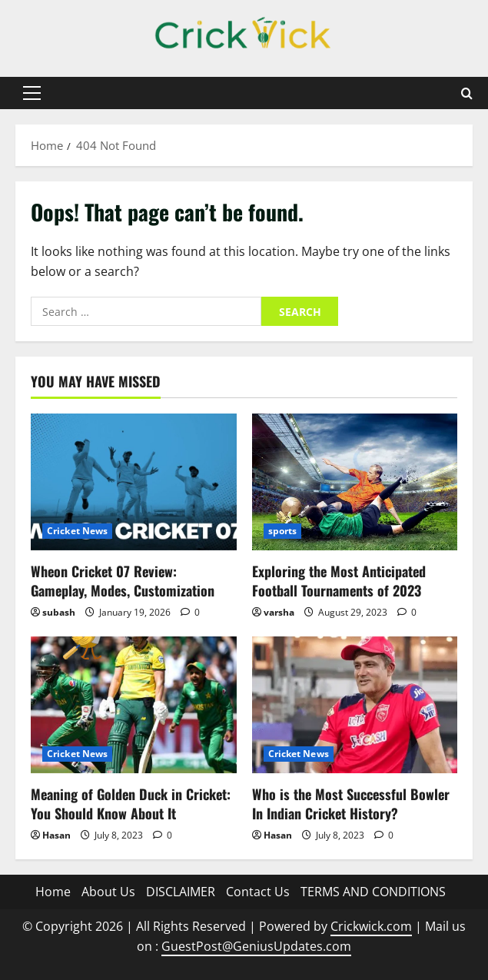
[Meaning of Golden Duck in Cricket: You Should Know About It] (134, 705)
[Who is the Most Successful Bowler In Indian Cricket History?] (355, 705)
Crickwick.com (371, 926)
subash (59, 612)
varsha (279, 612)
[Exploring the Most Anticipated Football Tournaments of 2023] (355, 482)
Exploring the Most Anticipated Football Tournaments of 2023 (339, 581)
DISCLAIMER (181, 892)
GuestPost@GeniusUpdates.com (256, 946)
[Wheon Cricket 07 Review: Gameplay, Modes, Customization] (134, 482)
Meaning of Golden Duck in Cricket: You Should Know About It (131, 804)
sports (283, 531)
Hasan (56, 835)
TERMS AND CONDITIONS (373, 892)
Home (53, 892)
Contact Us (258, 892)
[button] (32, 93)
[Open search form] (467, 93)
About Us (108, 892)
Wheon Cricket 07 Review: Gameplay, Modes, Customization (123, 581)
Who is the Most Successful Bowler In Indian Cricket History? (351, 804)
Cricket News (77, 531)
